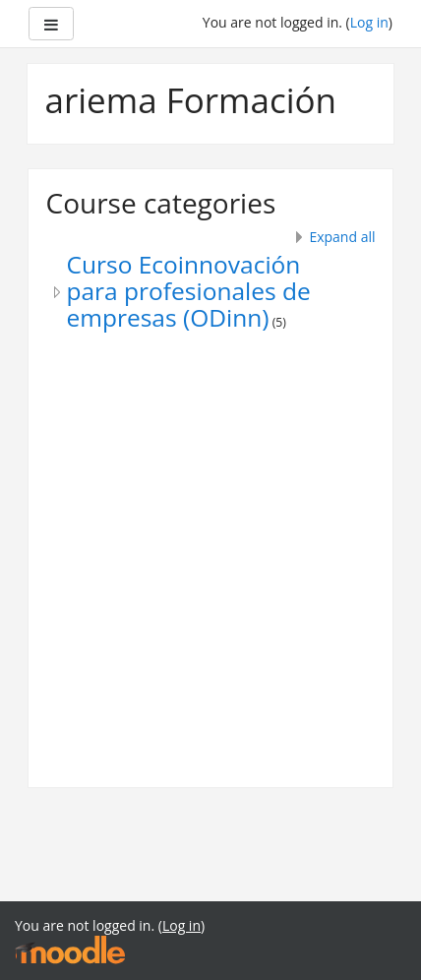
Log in (369, 22)
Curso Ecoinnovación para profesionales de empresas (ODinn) (189, 291)
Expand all (342, 237)
